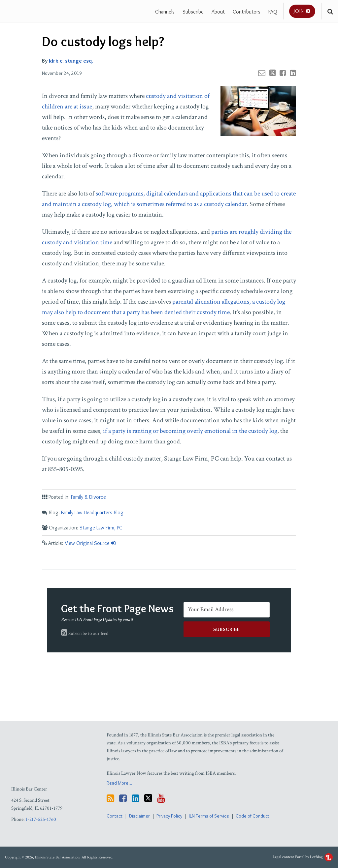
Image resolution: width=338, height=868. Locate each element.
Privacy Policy (169, 816)
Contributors (247, 11)
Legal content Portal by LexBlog (303, 857)
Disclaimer (139, 816)
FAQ (273, 11)
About (218, 11)
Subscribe (193, 11)
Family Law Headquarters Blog (92, 512)
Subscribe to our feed (85, 633)
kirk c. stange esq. (71, 61)
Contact (115, 816)
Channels (165, 11)
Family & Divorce (88, 497)
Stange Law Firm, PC (101, 528)
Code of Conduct (253, 816)
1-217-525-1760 (41, 819)
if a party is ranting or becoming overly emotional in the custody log (190, 431)
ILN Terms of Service (209, 816)
